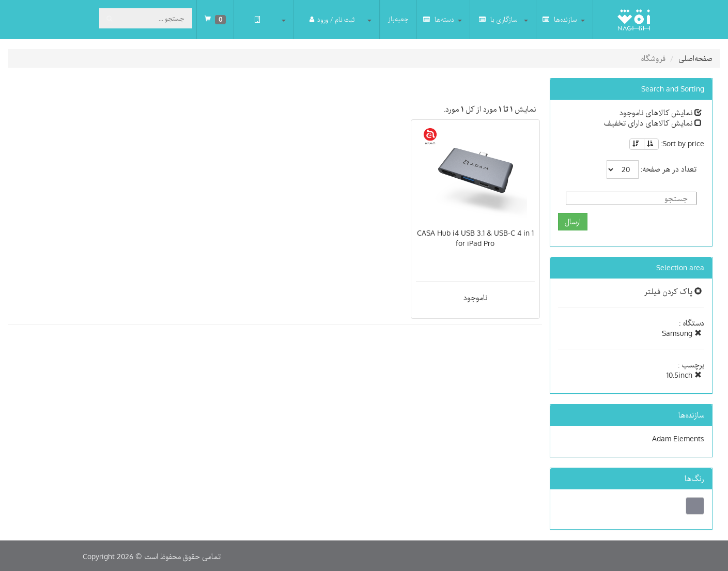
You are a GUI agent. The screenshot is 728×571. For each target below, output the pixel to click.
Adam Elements (678, 439)
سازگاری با (498, 19)
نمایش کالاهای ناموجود (661, 113)
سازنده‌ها (560, 19)
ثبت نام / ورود (332, 19)
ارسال (573, 222)
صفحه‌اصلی (695, 58)
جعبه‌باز (398, 19)
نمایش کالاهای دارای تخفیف (653, 123)
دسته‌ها (439, 19)
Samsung (682, 333)
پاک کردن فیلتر (673, 291)
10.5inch (684, 375)
